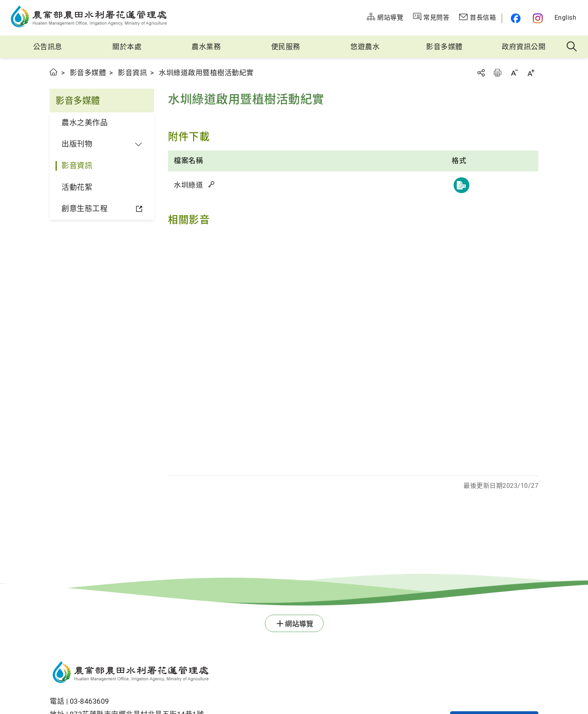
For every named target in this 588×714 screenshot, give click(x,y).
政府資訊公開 (524, 47)
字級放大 (531, 73)
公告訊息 (48, 47)
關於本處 (127, 47)
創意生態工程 (85, 209)
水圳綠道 (195, 185)
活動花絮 (77, 187)
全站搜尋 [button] (572, 47)
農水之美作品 (85, 123)
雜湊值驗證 (212, 184)
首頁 (54, 72)
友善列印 (497, 73)
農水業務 (206, 47)
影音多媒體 (444, 47)
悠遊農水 (365, 47)
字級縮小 (514, 73)
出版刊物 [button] (77, 144)
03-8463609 (89, 701)
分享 (481, 73)
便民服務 (286, 47)
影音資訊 (132, 73)
